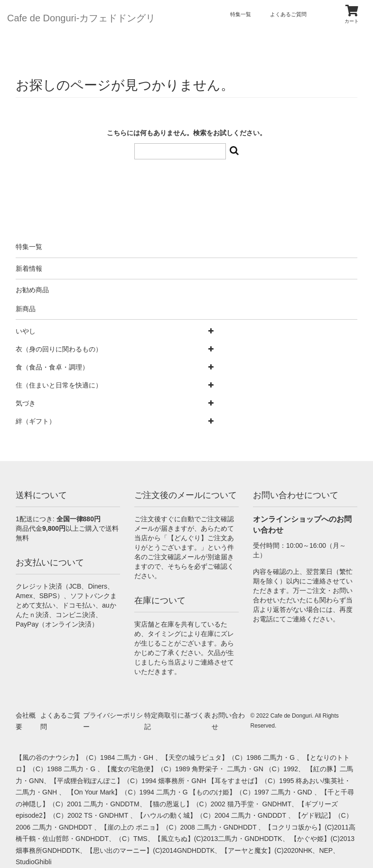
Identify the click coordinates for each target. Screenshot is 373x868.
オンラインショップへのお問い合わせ (302, 525)
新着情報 (29, 268)
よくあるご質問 (288, 14)
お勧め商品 (32, 290)
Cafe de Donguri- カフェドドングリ (81, 18)
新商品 (26, 309)
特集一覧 (241, 14)
